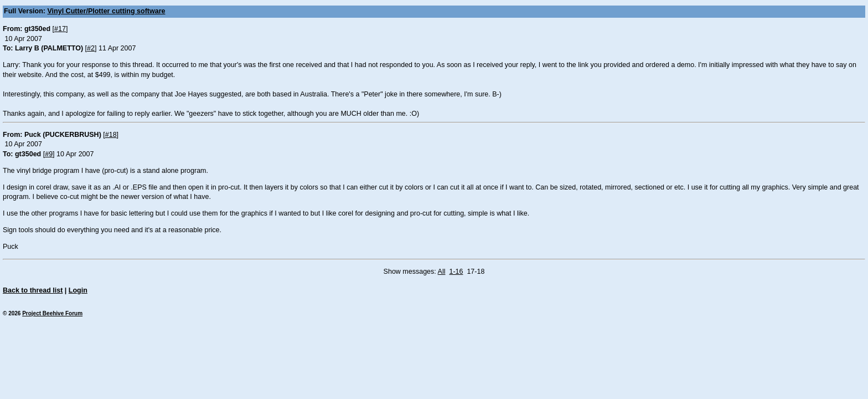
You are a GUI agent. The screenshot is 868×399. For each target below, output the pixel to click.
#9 (49, 154)
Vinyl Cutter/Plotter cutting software (107, 11)
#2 (91, 48)
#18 (111, 135)
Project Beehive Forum (52, 313)
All (442, 272)
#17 (60, 29)
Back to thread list (33, 290)
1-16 (456, 272)
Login (78, 290)
